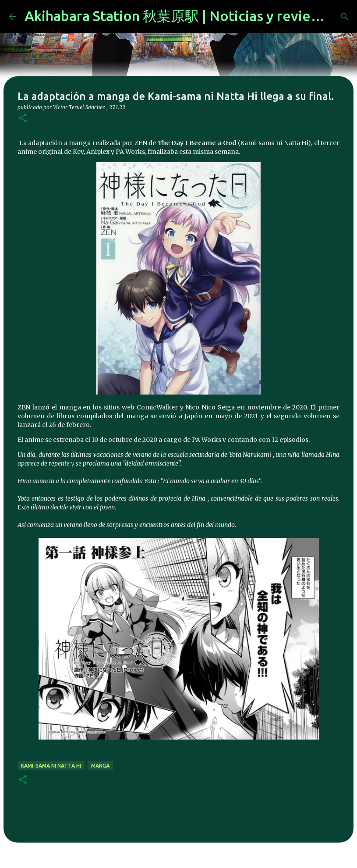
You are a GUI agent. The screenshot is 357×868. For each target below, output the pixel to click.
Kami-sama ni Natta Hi (51, 766)
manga (100, 766)
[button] (23, 119)
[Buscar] (345, 17)
